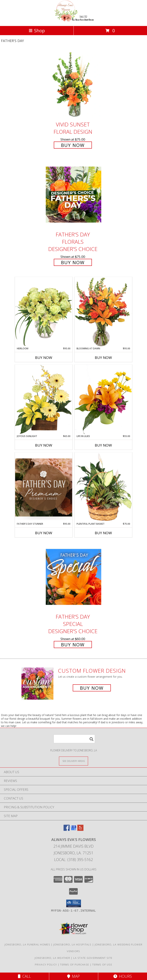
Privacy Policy (46, 965)
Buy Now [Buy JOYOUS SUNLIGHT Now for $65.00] (44, 445)
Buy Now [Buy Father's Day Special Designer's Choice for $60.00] (73, 645)
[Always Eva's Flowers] (73, 20)
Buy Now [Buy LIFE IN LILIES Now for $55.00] (103, 445)
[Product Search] (74, 739)
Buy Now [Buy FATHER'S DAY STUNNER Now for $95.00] (44, 533)
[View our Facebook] (67, 830)
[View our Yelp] (80, 830)
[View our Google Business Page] (73, 830)
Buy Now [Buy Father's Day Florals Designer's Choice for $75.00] (73, 262)
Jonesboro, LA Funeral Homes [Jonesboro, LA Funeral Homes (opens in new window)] (27, 944)
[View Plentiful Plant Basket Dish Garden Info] (103, 487)
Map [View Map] (73, 976)
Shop (37, 30)
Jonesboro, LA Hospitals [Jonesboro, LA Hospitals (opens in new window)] (72, 944)
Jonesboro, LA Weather (52, 958)
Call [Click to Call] (24, 976)
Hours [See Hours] (123, 976)
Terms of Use (102, 965)
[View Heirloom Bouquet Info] (44, 312)
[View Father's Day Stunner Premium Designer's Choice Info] (44, 487)
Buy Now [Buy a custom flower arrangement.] (92, 688)
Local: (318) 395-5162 (73, 860)
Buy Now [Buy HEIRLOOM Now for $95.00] (44, 358)
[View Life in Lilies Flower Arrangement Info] (103, 399)
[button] (74, 903)
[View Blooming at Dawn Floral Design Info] (103, 312)
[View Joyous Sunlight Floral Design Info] (44, 399)
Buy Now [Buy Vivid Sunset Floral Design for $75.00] (73, 145)
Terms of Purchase (75, 965)
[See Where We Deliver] (73, 761)
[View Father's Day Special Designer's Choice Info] (73, 577)
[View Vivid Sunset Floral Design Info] (73, 85)
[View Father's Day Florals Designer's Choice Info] (73, 195)
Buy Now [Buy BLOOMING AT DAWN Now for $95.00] (103, 358)
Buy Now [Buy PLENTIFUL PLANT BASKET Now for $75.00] (103, 533)
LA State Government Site (93, 958)
